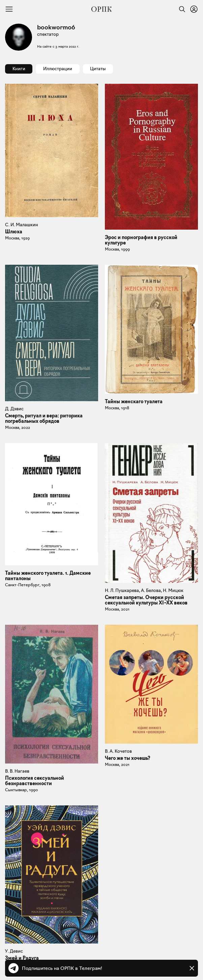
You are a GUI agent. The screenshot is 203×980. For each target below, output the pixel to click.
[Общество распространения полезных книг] (101, 9)
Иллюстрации (58, 69)
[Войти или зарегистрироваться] (194, 9)
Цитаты (98, 69)
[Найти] (180, 9)
